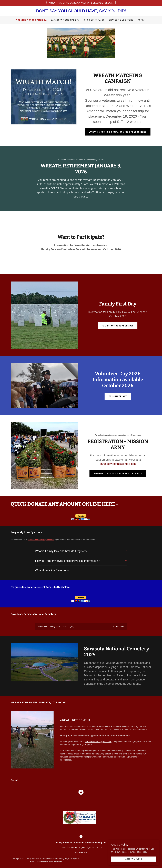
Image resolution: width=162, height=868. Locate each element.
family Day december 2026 (118, 326)
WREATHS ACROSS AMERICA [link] (31, 20)
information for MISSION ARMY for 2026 (118, 473)
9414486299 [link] (81, 853)
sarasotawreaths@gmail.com (118, 464)
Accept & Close (134, 859)
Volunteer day (118, 396)
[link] (81, 627)
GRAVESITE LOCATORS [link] (121, 20)
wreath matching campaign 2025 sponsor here (118, 132)
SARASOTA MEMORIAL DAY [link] (65, 20)
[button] (142, 20)
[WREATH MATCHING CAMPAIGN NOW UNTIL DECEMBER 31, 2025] (81, 3)
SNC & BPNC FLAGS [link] (94, 20)
